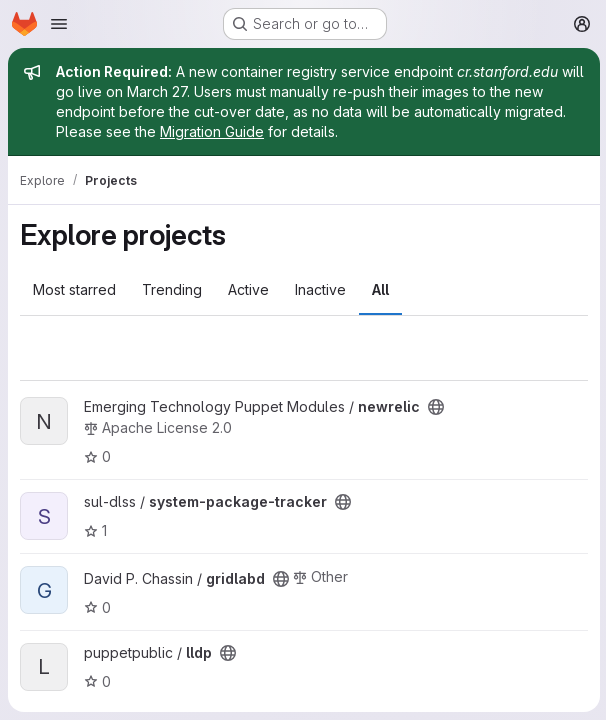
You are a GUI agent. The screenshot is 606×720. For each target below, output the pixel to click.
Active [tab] (248, 289)
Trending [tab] (172, 289)
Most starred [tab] (74, 289)
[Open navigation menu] (59, 24)
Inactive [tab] (320, 289)
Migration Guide (212, 131)
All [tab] (380, 289)
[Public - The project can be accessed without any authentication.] (436, 407)
